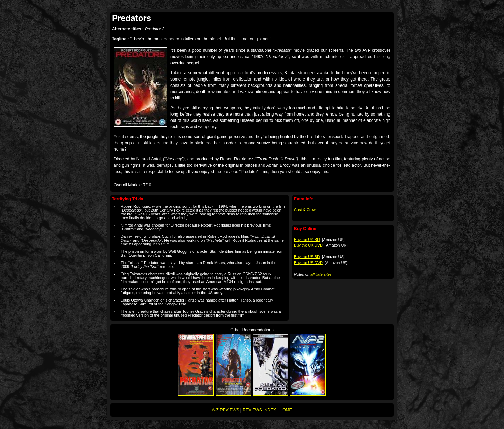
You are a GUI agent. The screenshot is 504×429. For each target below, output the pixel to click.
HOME (286, 410)
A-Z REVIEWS (226, 410)
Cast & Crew (305, 210)
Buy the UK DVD (308, 245)
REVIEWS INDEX (259, 410)
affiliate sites (321, 274)
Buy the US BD (307, 257)
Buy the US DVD (308, 263)
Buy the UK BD (307, 240)
